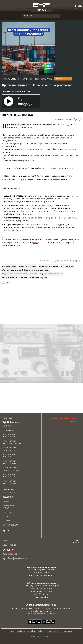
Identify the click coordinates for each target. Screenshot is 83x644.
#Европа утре (67, 266)
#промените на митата (52, 274)
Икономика (9, 493)
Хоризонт (8, 426)
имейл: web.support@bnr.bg (42, 575)
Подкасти (9, 79)
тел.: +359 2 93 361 (41, 573)
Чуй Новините (11, 422)
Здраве (6, 501)
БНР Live (7, 418)
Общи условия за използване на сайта (28, 631)
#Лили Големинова (28, 266)
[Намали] (79, 119)
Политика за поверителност (59, 631)
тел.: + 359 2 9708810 (42, 588)
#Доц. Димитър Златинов (14, 278)
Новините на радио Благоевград (12, 442)
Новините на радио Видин (9, 462)
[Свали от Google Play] (48, 622)
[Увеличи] (75, 119)
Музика (6, 521)
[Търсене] (58, 16)
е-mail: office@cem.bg (42, 594)
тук (35, 243)
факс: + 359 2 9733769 (42, 591)
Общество (8, 497)
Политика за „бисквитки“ (42, 636)
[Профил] (80, 7)
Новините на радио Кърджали (11, 469)
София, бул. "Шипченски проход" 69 (42, 586)
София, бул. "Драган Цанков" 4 (42, 570)
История (7, 512)
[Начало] (41, 5)
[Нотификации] (75, 7)
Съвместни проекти (37, 79)
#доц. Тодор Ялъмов (48, 266)
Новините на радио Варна (9, 456)
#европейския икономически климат (19, 274)
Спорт (6, 516)
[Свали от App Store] (35, 622)
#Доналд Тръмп (9, 266)
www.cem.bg (42, 597)
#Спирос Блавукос (38, 278)
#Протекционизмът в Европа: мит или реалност (25, 270)
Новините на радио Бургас (9, 449)
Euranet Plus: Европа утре (16, 91)
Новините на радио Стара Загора (12, 476)
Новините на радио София (9, 436)
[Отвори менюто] (3, 7)
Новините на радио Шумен (9, 482)
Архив (6, 531)
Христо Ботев (9, 430)
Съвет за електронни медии (66, 420)
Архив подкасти (11, 525)
